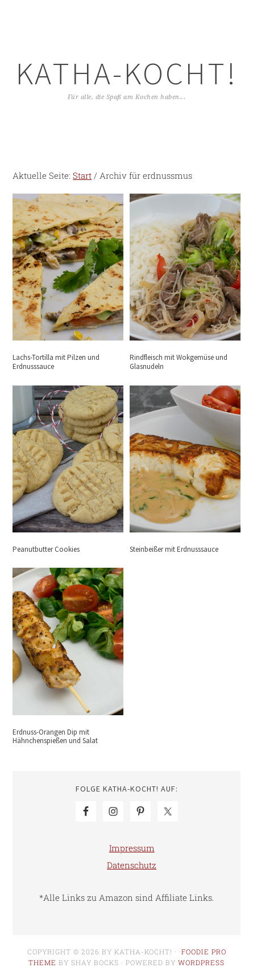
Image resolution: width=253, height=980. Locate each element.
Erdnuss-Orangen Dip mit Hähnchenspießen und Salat (55, 737)
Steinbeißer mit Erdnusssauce (174, 549)
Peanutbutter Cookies (46, 549)
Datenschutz (132, 865)
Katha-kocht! (127, 73)
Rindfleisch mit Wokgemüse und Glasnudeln (179, 362)
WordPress (201, 962)
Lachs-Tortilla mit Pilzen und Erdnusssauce (56, 362)
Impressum (132, 848)
